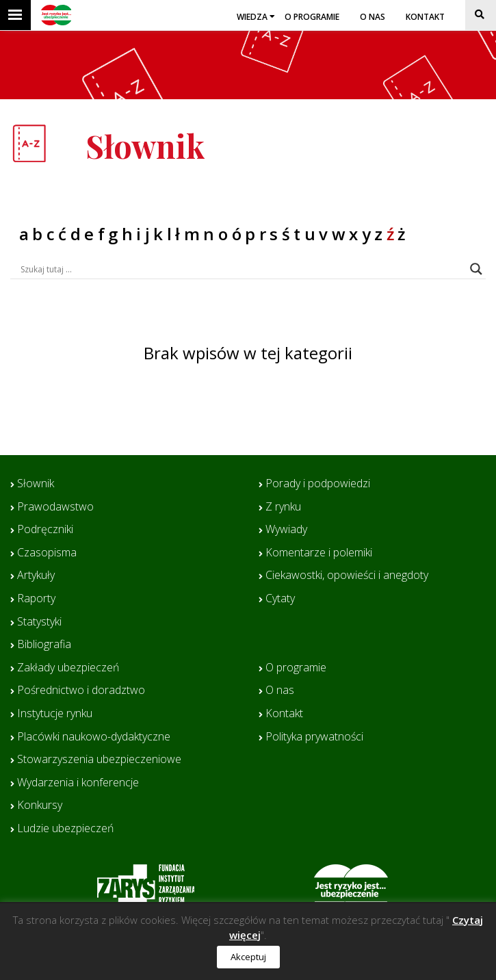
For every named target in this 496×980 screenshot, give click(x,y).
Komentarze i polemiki (319, 553)
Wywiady (286, 530)
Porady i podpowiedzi (318, 484)
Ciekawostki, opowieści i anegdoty (347, 576)
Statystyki (39, 622)
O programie (312, 17)
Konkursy (40, 805)
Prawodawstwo (55, 507)
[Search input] (242, 269)
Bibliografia (44, 645)
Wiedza (252, 17)
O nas (373, 17)
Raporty (36, 599)
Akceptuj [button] (248, 957)
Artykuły (36, 576)
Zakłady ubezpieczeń (68, 668)
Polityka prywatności (314, 737)
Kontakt (425, 17)
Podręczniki (45, 530)
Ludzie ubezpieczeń (65, 829)
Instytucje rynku (55, 714)
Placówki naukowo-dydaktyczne (94, 737)
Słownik (36, 484)
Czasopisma (47, 553)
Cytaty (280, 599)
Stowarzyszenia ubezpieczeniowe (99, 760)
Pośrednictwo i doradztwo (81, 691)
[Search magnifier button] (476, 269)
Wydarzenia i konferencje (78, 783)
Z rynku (283, 507)
